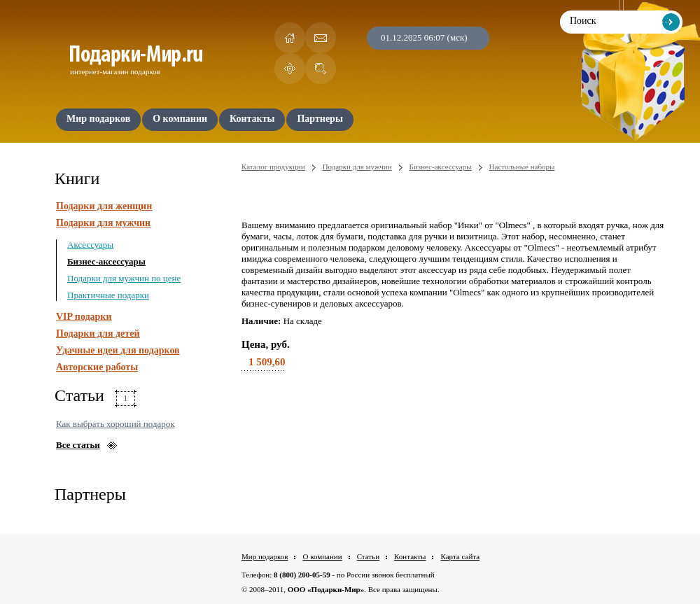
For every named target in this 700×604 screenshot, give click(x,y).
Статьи (368, 556)
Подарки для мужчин (103, 223)
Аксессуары (90, 245)
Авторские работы (97, 367)
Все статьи (78, 445)
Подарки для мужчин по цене (124, 278)
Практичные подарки (108, 295)
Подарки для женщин (104, 206)
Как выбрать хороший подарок (115, 424)
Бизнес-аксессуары (106, 261)
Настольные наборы (522, 167)
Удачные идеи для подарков (118, 350)
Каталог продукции (273, 167)
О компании (322, 556)
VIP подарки (84, 317)
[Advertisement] (453, 441)
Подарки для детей (98, 333)
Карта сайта (460, 556)
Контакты (410, 556)
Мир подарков (265, 556)
